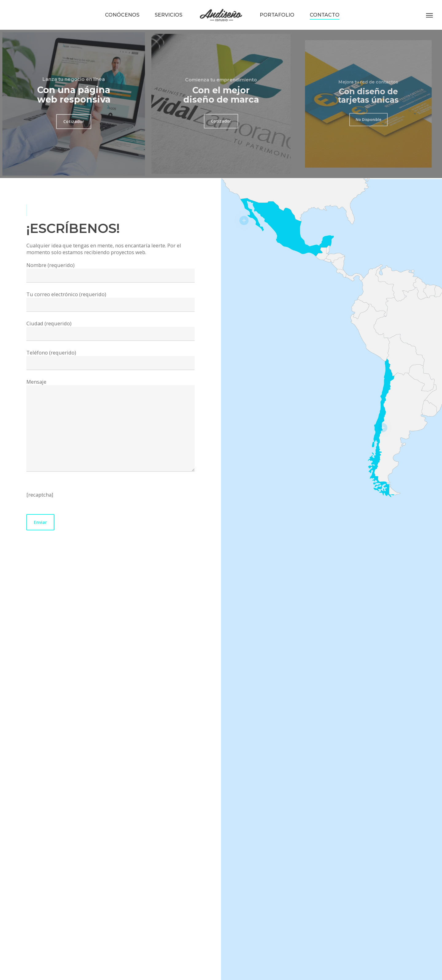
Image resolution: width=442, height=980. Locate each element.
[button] (430, 15)
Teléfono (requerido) (110, 360)
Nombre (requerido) (110, 272)
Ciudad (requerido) (110, 330)
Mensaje (110, 426)
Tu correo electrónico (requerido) (110, 301)
